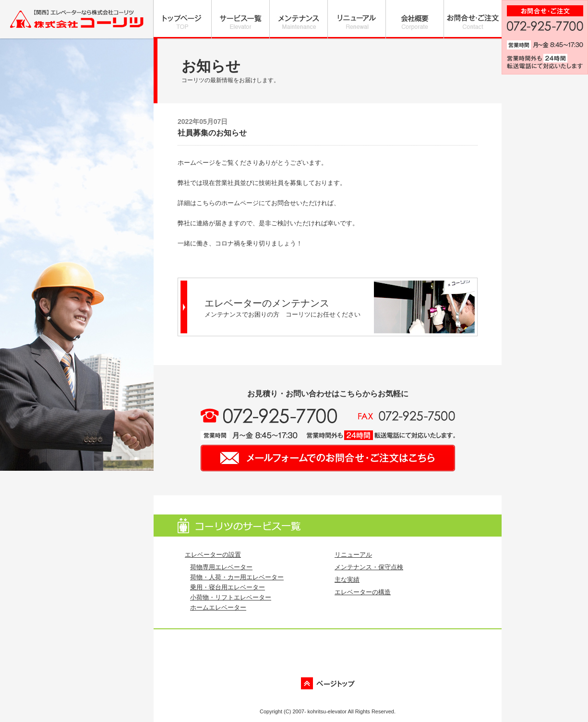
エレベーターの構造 (363, 592)
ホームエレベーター (218, 607)
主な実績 (347, 580)
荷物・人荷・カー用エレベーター (237, 577)
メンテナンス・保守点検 (369, 567)
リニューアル (353, 555)
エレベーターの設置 (213, 555)
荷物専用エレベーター (221, 567)
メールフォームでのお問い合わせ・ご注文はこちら (328, 458)
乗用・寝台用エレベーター (228, 587)
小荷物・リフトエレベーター (231, 597)
